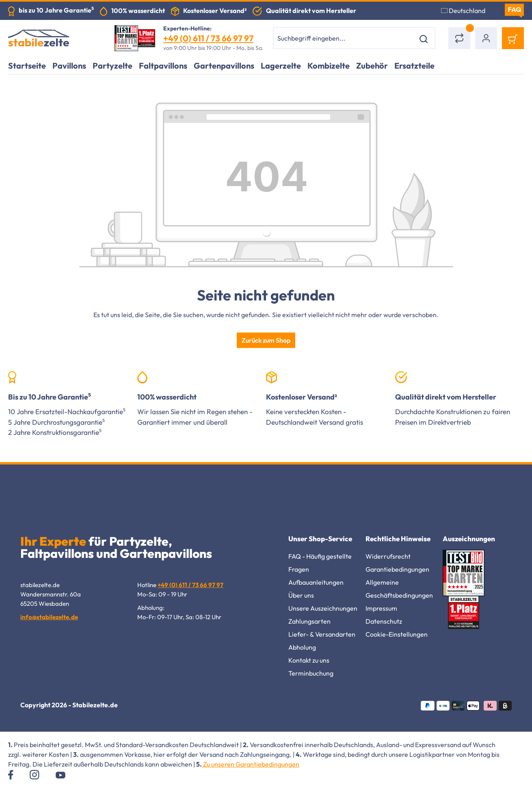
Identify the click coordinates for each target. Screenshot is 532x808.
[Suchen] (425, 38)
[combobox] (344, 38)
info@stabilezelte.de (49, 617)
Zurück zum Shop (266, 340)
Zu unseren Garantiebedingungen (251, 764)
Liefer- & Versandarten (322, 634)
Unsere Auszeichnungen (323, 608)
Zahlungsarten (309, 621)
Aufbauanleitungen (316, 582)
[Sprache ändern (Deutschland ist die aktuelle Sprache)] (468, 11)
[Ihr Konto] (486, 38)
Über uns (301, 595)
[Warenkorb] (513, 38)
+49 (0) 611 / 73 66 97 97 (208, 38)
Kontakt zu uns (309, 660)
